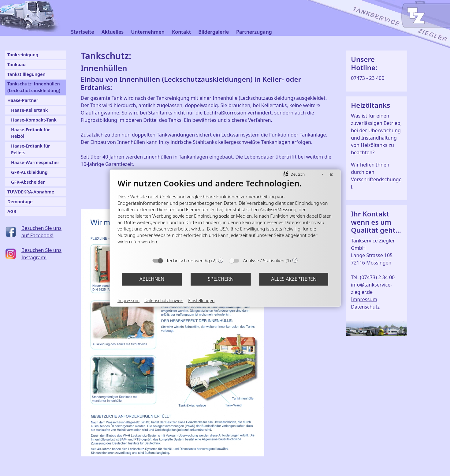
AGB (12, 211)
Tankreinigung (23, 55)
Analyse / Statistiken (264, 260)
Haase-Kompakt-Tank (34, 120)
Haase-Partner (23, 100)
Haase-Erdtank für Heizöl (30, 133)
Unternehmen (148, 32)
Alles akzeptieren (294, 279)
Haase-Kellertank (29, 110)
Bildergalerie (214, 32)
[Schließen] (331, 174)
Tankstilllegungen (26, 74)
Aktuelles (113, 32)
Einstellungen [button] (201, 300)
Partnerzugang (254, 32)
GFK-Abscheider (28, 182)
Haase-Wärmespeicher (35, 162)
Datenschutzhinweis (164, 300)
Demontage (20, 202)
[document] (225, 216)
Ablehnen (152, 279)
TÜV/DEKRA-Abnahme (31, 192)
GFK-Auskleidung (29, 172)
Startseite (83, 32)
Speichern (221, 279)
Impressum (364, 299)
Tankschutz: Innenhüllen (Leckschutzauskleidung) (34, 87)
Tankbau (17, 64)
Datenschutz (365, 307)
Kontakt (181, 32)
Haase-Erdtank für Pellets (30, 149)
